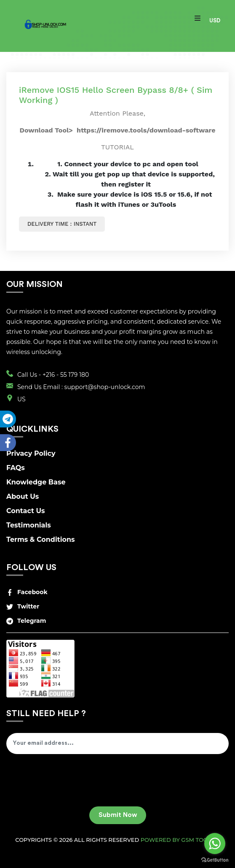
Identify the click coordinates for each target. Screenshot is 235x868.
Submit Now (118, 815)
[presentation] (70, 783)
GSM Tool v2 (200, 840)
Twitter (23, 606)
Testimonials (29, 525)
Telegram (26, 621)
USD (215, 20)
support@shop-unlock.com (105, 387)
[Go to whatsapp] (215, 844)
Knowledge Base (36, 482)
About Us (23, 496)
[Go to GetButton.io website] (215, 860)
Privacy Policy (31, 453)
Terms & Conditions (41, 539)
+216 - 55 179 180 (66, 375)
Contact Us (26, 511)
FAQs (16, 468)
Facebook (27, 592)
